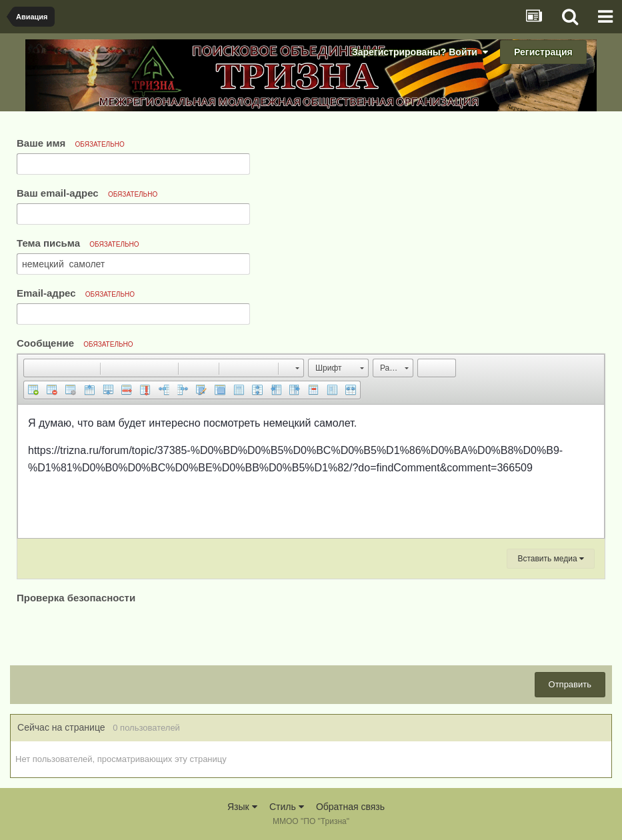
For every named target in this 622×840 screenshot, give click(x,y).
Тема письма (78, 243)
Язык (242, 807)
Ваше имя (71, 143)
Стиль (287, 807)
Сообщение (75, 343)
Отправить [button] (570, 684)
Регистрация (543, 52)
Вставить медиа (551, 559)
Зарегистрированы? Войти (420, 52)
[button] (33, 368)
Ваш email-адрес (87, 193)
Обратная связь (350, 807)
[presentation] (118, 633)
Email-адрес (76, 293)
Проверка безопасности (76, 598)
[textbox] (311, 471)
